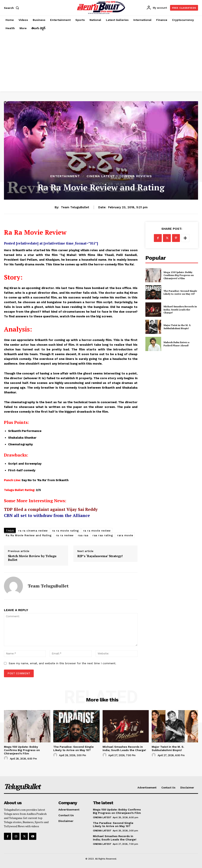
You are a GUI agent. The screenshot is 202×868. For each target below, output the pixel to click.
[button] (12, 8)
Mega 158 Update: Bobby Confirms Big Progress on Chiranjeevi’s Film (179, 275)
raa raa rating (103, 535)
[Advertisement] (101, 62)
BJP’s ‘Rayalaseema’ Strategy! (100, 556)
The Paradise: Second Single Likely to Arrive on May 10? (180, 292)
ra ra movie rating (65, 531)
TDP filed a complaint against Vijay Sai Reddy (51, 509)
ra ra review (65, 535)
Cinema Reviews (137, 176)
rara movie (125, 535)
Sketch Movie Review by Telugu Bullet (32, 558)
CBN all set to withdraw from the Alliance (47, 515)
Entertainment (65, 176)
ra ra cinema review (33, 531)
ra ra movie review (97, 531)
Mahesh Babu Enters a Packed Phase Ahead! (176, 344)
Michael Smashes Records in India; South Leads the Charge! (180, 309)
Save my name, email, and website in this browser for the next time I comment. (62, 663)
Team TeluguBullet (75, 207)
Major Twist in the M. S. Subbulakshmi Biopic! (177, 327)
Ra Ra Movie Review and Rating (29, 535)
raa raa (83, 535)
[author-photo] (7, 758)
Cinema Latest (101, 176)
